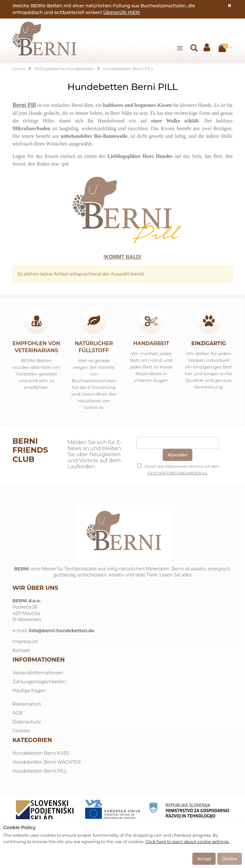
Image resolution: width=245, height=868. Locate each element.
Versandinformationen (38, 673)
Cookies (21, 731)
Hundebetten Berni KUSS (41, 753)
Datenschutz (27, 722)
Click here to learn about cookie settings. (187, 842)
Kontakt (21, 650)
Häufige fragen (29, 691)
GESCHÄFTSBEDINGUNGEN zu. (178, 473)
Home (19, 69)
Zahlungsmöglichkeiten (39, 682)
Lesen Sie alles (176, 575)
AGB (17, 713)
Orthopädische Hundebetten (64, 69)
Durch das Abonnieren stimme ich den (178, 466)
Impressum (25, 642)
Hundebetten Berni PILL (40, 771)
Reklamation (27, 704)
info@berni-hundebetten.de (61, 631)
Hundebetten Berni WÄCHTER (47, 762)
